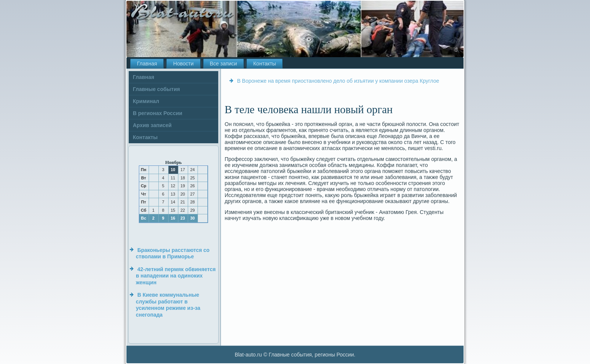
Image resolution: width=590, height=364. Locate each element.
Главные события (156, 89)
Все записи (224, 64)
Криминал (146, 101)
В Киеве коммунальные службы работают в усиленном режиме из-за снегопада (168, 305)
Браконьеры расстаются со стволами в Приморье (173, 253)
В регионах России (157, 113)
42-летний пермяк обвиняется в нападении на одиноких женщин (176, 276)
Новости (183, 64)
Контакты (265, 64)
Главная (147, 64)
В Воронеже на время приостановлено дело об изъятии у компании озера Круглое (338, 81)
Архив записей (152, 125)
